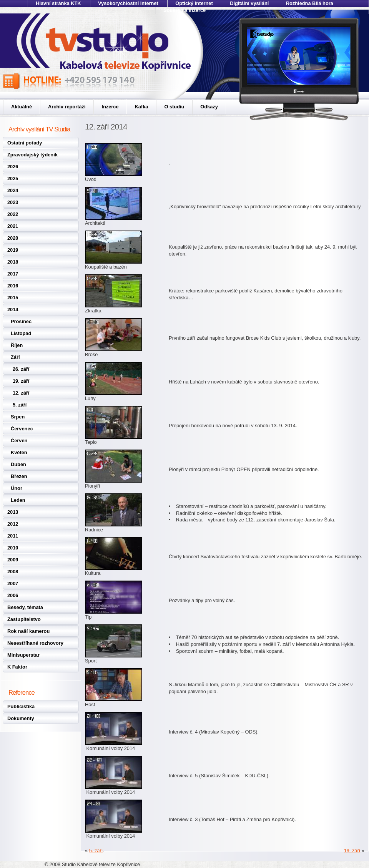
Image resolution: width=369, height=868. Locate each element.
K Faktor (17, 667)
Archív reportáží (67, 107)
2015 (13, 298)
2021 (13, 226)
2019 (13, 250)
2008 (13, 572)
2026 (13, 167)
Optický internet (194, 3)
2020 (13, 238)
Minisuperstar (23, 655)
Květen (19, 452)
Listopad (21, 333)
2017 (13, 274)
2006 (13, 595)
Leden (18, 500)
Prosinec (21, 321)
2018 (13, 262)
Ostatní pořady (25, 143)
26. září (21, 369)
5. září (20, 405)
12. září (21, 393)
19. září (21, 381)
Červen (19, 441)
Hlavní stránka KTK (58, 3)
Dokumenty (21, 718)
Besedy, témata (25, 607)
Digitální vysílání (249, 3)
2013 (13, 512)
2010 (13, 548)
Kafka (142, 107)
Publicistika (21, 706)
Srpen (18, 417)
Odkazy (209, 107)
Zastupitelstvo (24, 619)
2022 (13, 214)
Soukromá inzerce (184, 10)
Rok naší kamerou (28, 631)
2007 (13, 583)
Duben (18, 464)
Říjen (17, 345)
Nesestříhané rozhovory (35, 643)
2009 (13, 560)
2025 (13, 178)
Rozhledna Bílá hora (310, 3)
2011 (13, 536)
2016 (13, 286)
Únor (17, 488)
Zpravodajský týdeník (32, 155)
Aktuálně (22, 107)
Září (15, 357)
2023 (13, 202)
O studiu (174, 107)
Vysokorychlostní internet (128, 3)
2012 (13, 524)
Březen (19, 476)
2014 (13, 310)
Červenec (22, 429)
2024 (13, 190)
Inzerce (110, 107)
